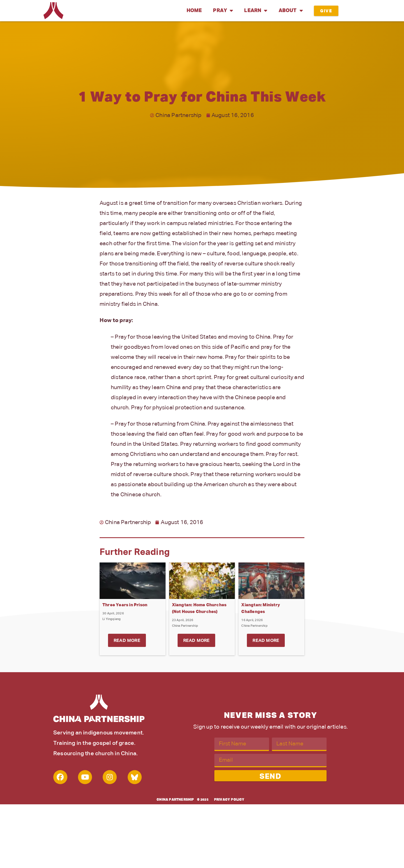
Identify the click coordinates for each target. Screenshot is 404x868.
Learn (256, 11)
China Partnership (175, 800)
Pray (223, 11)
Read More (127, 641)
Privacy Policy (229, 800)
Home (194, 11)
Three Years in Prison (125, 605)
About (291, 11)
